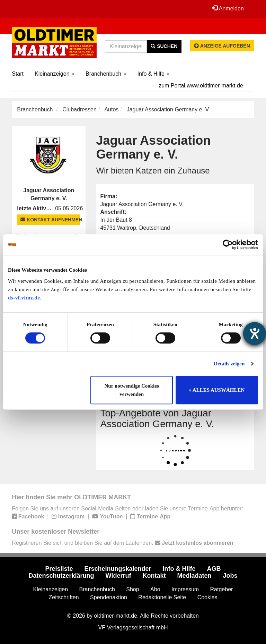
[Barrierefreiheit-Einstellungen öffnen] (255, 333)
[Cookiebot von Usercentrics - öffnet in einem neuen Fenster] (228, 245)
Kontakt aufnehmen (50, 220)
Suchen (164, 46)
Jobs (230, 576)
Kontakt (154, 576)
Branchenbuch (106, 74)
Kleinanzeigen (55, 74)
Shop (132, 589)
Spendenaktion (109, 597)
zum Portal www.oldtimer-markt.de (201, 86)
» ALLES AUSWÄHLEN (217, 390)
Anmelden (228, 8)
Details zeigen (229, 364)
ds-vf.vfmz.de (24, 298)
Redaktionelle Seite (162, 597)
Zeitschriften (64, 597)
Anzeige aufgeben (222, 46)
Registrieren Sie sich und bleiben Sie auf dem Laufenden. (122, 543)
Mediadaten (194, 576)
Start (18, 74)
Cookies (207, 597)
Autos (111, 109)
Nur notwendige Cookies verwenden (132, 390)
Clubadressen (79, 109)
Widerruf (118, 576)
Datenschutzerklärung (61, 576)
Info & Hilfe (154, 74)
